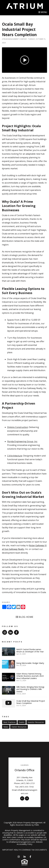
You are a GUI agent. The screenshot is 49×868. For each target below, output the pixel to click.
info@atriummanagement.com (22, 842)
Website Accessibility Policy (30, 843)
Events (22, 722)
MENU (43, 12)
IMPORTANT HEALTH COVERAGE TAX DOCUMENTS (25, 850)
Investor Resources (36, 722)
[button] (22, 798)
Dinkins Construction (18, 427)
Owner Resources (19, 727)
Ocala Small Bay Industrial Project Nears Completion (19, 29)
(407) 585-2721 (28, 783)
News (6, 727)
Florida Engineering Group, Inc (22, 441)
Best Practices (9, 722)
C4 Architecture (15, 456)
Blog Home (25, 617)
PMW (37, 825)
